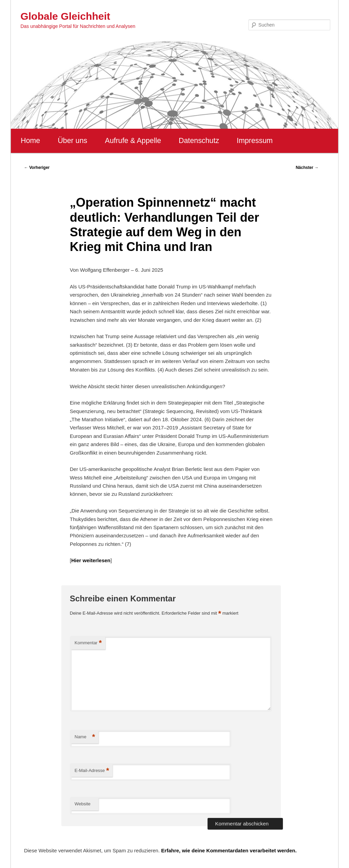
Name (85, 737)
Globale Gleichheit (65, 16)
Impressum (255, 141)
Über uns (72, 141)
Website (83, 804)
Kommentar (88, 643)
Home (31, 141)
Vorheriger (37, 168)
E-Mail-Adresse (92, 771)
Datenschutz (199, 141)
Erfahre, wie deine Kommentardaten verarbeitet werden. (229, 850)
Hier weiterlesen (91, 560)
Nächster (307, 168)
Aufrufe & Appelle (133, 141)
